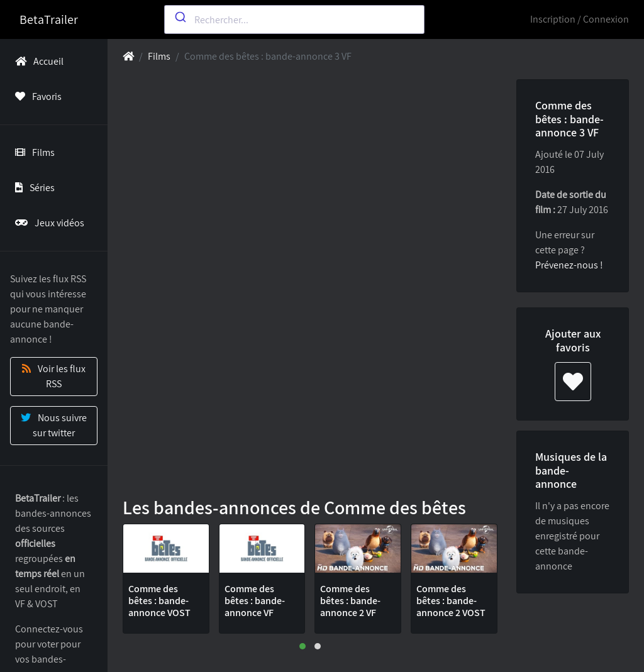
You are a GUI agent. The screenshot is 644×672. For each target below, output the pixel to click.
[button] (303, 646)
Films (32, 152)
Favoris (36, 96)
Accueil (37, 61)
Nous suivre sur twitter (54, 425)
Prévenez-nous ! (569, 265)
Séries (32, 188)
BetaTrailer (49, 19)
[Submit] (180, 17)
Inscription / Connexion (580, 19)
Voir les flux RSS (54, 376)
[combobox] (294, 19)
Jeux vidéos (47, 223)
